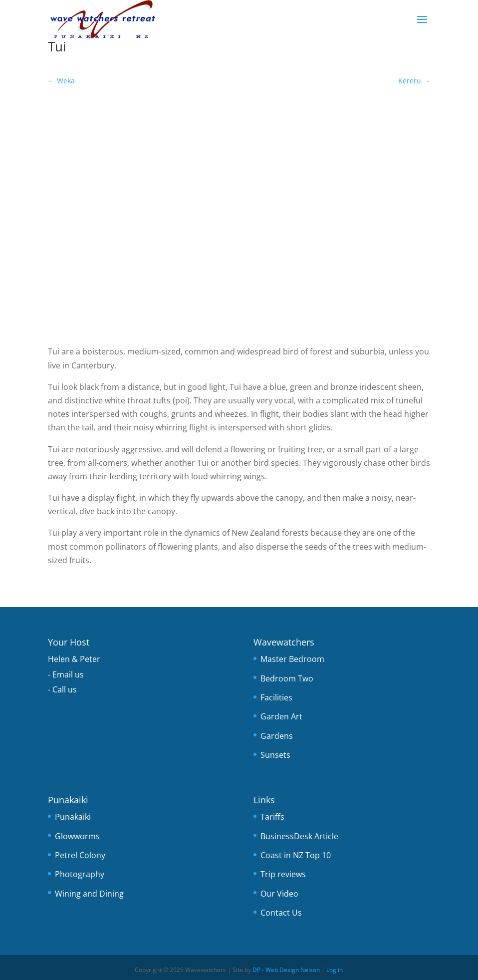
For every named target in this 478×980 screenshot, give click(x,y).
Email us (68, 674)
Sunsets (275, 755)
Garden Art (281, 716)
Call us (65, 689)
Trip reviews (283, 874)
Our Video (279, 894)
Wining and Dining (89, 894)
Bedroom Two (287, 678)
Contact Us (281, 913)
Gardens (277, 736)
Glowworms (77, 836)
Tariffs (272, 817)
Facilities (276, 697)
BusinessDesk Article (299, 836)
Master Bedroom (292, 659)
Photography (80, 874)
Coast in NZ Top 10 (296, 855)
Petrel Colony (80, 855)
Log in (335, 970)
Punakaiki (73, 817)
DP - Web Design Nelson (286, 970)
